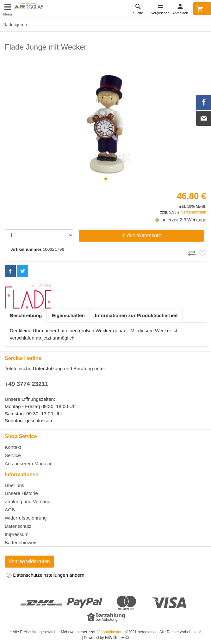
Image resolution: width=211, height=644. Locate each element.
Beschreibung (26, 315)
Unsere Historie (21, 493)
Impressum (17, 534)
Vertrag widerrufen (29, 561)
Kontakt (13, 447)
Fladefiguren (14, 25)
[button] (106, 179)
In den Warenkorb (142, 235)
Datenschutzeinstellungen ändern (46, 576)
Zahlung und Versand (28, 501)
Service (13, 455)
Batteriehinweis (21, 542)
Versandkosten (194, 212)
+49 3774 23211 (27, 384)
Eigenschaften (68, 315)
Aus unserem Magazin (29, 463)
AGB (10, 510)
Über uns (15, 485)
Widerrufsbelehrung (26, 518)
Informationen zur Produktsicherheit (136, 315)
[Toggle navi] (8, 9)
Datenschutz (18, 526)
